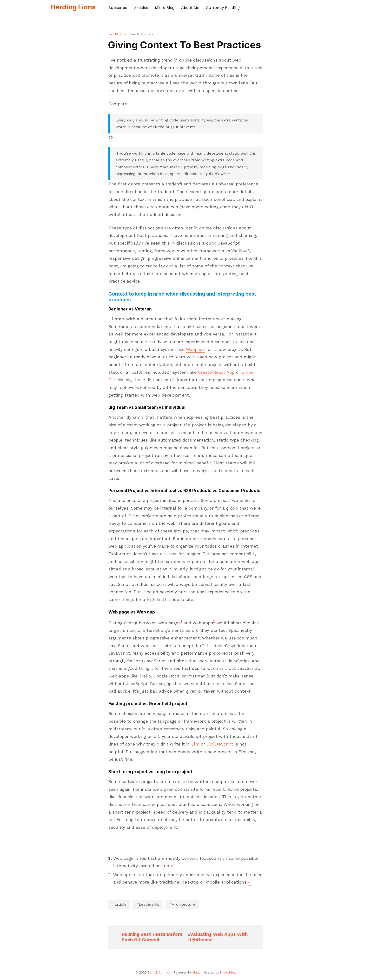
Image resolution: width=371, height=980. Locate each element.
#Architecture (182, 904)
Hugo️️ (197, 972)
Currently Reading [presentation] (223, 8)
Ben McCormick (159, 972)
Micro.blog (228, 972)
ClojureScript (220, 744)
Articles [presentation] (141, 8)
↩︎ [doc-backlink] (172, 866)
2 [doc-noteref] (214, 621)
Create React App (216, 372)
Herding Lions (73, 7)
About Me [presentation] (190, 8)
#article (119, 904)
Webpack (195, 349)
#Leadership (148, 904)
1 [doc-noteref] (181, 621)
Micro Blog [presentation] (165, 8)
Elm (195, 744)
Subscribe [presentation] (118, 8)
